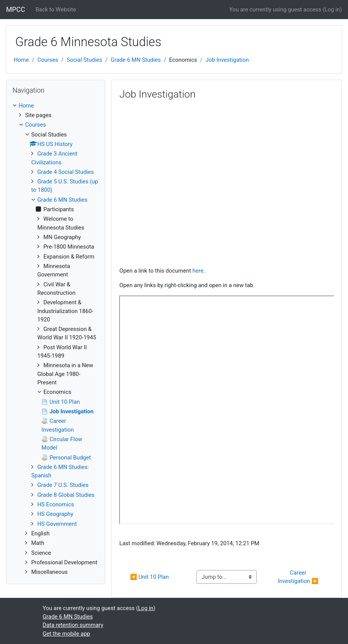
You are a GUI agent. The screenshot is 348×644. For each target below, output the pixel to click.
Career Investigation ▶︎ (298, 577)
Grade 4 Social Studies (65, 172)
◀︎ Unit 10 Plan (149, 577)
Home (21, 60)
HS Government (57, 524)
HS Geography (55, 514)
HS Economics (56, 504)
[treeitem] (56, 106)
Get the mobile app (66, 634)
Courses (48, 60)
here (198, 271)
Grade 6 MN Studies (136, 60)
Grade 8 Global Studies (66, 495)
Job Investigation (227, 60)
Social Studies (85, 60)
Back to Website (56, 10)
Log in (332, 10)
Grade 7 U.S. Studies (63, 485)
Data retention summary (73, 625)
